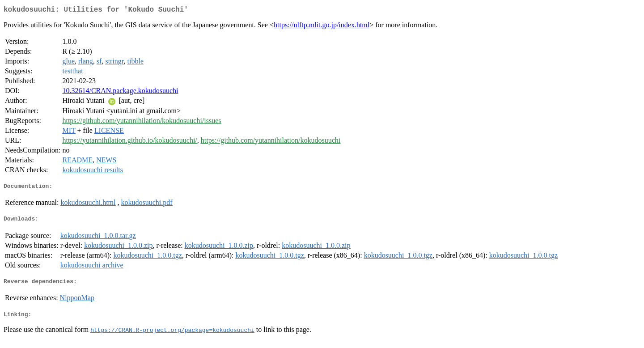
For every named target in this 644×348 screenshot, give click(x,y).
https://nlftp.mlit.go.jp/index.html (322, 27)
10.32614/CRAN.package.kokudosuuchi (120, 92)
